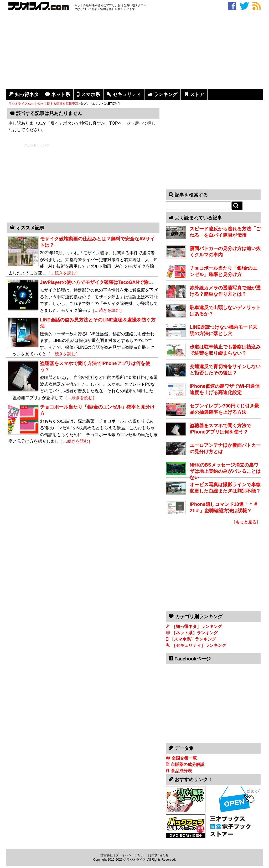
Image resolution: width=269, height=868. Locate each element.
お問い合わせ (159, 855)
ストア (197, 94)
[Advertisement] (134, 51)
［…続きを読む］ (63, 273)
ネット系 (61, 94)
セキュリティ (127, 94)
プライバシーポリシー (131, 855)
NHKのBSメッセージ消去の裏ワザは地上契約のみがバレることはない (225, 471)
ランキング (165, 94)
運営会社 (107, 855)
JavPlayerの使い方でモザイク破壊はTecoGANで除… (97, 282)
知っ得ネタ (27, 94)
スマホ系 (91, 94)
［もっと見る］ (246, 522)
